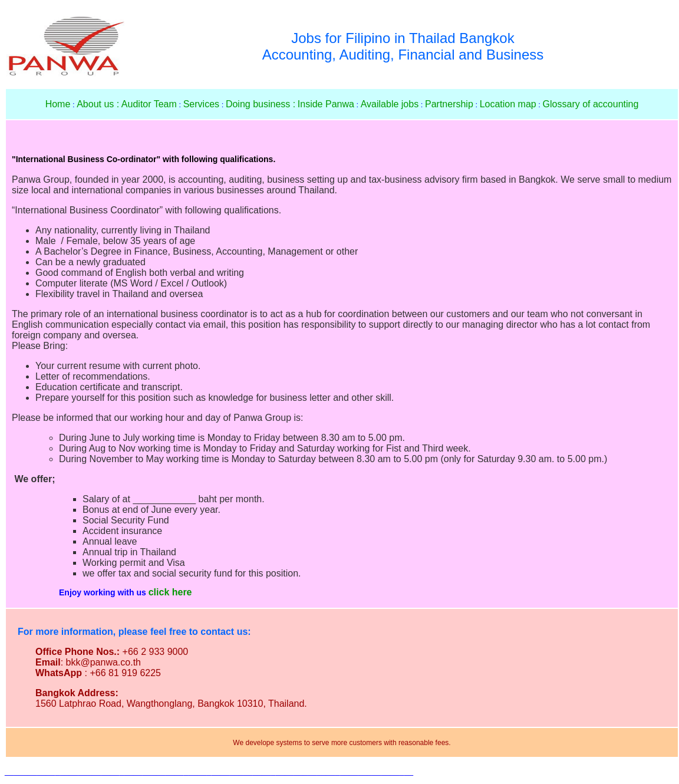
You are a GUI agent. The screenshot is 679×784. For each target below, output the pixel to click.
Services (201, 104)
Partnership (449, 104)
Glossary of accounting (591, 104)
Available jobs (390, 104)
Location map (508, 104)
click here (170, 592)
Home (58, 104)
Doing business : (261, 104)
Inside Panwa (326, 104)
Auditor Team (149, 104)
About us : (98, 104)
